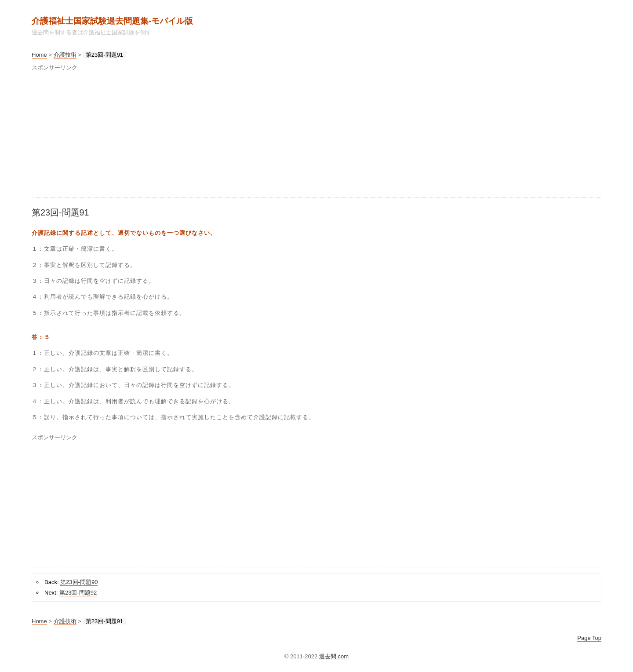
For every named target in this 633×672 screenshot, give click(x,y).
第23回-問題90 (79, 582)
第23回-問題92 (78, 593)
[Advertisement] (295, 136)
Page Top (589, 638)
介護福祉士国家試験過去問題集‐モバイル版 (112, 21)
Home (39, 55)
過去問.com (334, 656)
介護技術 (65, 55)
